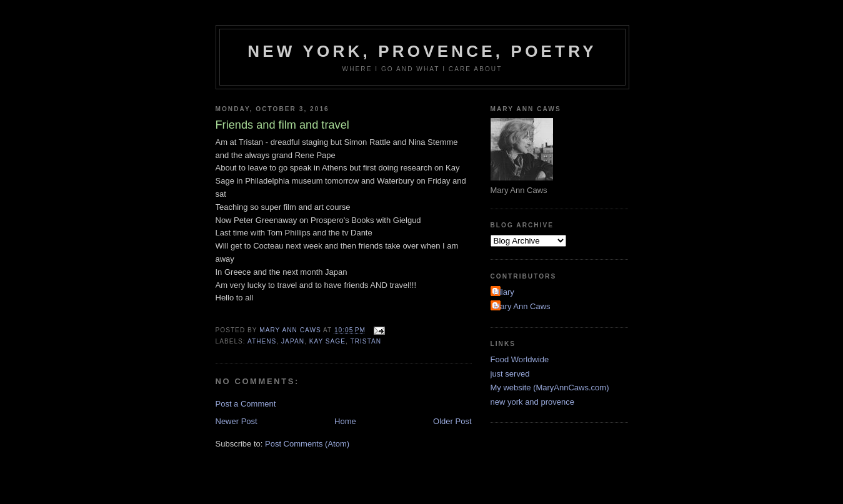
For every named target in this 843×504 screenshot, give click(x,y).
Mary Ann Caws (522, 306)
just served (510, 374)
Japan (293, 341)
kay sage (327, 341)
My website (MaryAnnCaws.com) (550, 388)
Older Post (452, 421)
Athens (262, 341)
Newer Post (237, 421)
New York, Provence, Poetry (422, 51)
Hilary (504, 292)
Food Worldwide (520, 359)
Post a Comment (246, 404)
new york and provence (532, 402)
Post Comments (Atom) (307, 444)
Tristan (366, 341)
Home (345, 421)
